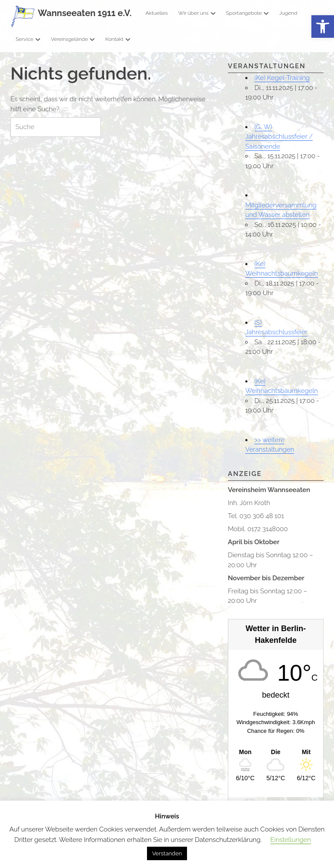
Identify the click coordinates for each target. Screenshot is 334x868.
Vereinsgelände (73, 39)
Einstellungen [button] (291, 840)
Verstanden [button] (167, 853)
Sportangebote (247, 13)
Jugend (288, 13)
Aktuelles (156, 13)
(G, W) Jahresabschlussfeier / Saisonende (279, 137)
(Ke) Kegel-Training (282, 78)
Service (28, 39)
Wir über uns (197, 13)
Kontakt (118, 39)
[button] (323, 27)
